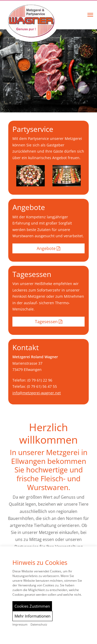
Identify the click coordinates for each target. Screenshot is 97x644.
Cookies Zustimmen (32, 606)
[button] (90, 15)
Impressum (20, 625)
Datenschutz (39, 625)
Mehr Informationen (32, 616)
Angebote (48, 248)
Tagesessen (49, 322)
